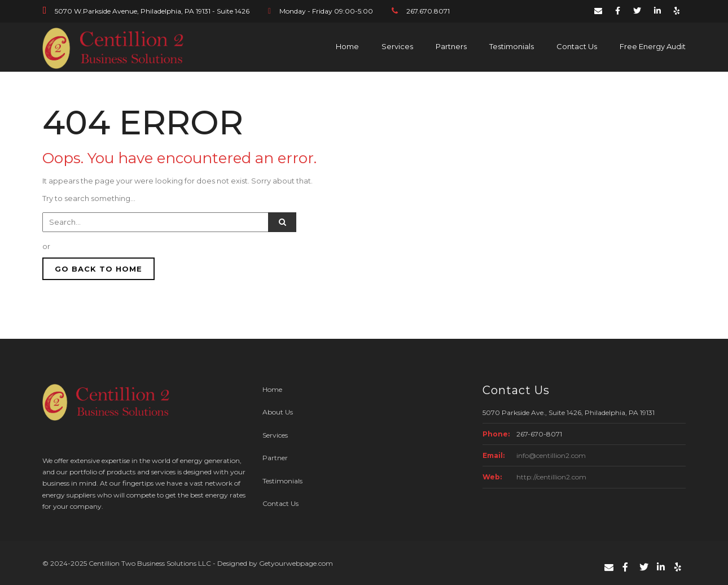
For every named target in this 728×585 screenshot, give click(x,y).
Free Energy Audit (653, 46)
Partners (451, 46)
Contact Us (577, 46)
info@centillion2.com (551, 455)
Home (347, 46)
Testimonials (512, 46)
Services (397, 46)
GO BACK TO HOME (98, 269)
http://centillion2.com (551, 477)
